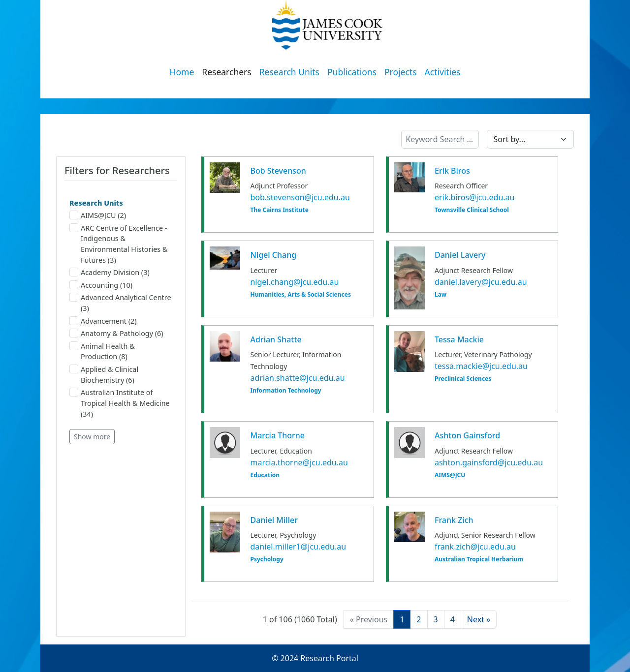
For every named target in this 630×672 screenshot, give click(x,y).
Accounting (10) (101, 285)
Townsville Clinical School (472, 210)
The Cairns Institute (279, 210)
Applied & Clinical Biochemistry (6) (104, 375)
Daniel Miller (274, 520)
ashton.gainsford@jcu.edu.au (489, 462)
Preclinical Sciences (463, 379)
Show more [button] (92, 437)
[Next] (479, 619)
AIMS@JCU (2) (98, 215)
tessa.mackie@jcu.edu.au (481, 366)
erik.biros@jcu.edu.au (474, 197)
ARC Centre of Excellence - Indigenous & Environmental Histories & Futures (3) (118, 244)
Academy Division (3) (110, 272)
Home (182, 72)
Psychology (267, 559)
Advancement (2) (103, 321)
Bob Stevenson (278, 171)
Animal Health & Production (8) (102, 351)
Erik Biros (452, 171)
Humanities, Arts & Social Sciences (300, 295)
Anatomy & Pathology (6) (116, 333)
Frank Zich (454, 520)
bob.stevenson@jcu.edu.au (300, 197)
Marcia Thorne (277, 435)
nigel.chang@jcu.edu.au (294, 282)
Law (441, 295)
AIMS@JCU (450, 475)
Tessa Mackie (459, 339)
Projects (401, 72)
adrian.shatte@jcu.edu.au (297, 378)
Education (265, 475)
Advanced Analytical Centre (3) (120, 303)
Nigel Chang (273, 255)
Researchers (226, 72)
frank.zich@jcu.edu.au (475, 547)
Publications (352, 72)
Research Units (289, 72)
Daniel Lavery (460, 255)
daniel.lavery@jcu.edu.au (481, 282)
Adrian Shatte (276, 339)
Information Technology (285, 391)
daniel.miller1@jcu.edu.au (298, 547)
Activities (443, 72)
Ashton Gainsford (467, 435)
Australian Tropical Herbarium (479, 559)
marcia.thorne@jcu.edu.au (299, 462)
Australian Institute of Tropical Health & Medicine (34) (120, 403)
